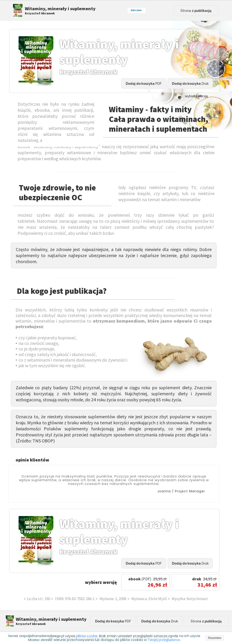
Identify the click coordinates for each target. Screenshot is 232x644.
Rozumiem (215, 638)
